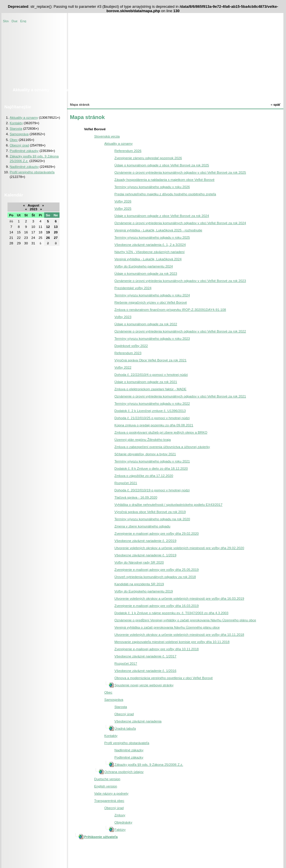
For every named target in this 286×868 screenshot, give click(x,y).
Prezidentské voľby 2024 (133, 288)
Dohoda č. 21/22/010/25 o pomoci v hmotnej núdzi (152, 418)
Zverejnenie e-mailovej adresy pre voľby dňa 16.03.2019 (157, 606)
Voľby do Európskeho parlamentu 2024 (144, 266)
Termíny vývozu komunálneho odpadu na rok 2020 (152, 519)
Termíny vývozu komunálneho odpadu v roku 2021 (152, 461)
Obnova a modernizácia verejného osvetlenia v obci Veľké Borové (164, 678)
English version (23, 21)
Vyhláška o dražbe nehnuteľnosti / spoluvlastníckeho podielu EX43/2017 (168, 504)
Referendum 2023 (128, 353)
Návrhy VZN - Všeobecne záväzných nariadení (149, 252)
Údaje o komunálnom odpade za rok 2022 (146, 324)
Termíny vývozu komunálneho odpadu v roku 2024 (152, 295)
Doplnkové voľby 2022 (131, 346)
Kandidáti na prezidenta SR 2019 (139, 584)
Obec (14, 140)
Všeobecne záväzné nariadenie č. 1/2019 (145, 555)
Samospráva (19, 134)
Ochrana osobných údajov (124, 772)
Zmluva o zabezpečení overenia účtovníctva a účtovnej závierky (162, 447)
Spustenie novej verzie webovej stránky (144, 685)
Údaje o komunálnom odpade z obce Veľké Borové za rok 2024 (162, 216)
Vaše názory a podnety (111, 793)
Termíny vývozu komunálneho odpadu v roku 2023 (152, 338)
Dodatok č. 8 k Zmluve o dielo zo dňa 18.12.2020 (151, 468)
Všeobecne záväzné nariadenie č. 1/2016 (145, 671)
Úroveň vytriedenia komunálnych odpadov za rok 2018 (155, 577)
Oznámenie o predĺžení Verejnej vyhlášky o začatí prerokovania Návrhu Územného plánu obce (185, 620)
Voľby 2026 (123, 201)
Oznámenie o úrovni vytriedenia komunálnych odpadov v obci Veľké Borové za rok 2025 (180, 172)
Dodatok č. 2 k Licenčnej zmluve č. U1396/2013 (150, 411)
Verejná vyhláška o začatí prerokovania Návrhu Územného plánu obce (167, 627)
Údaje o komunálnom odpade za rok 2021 (146, 382)
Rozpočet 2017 (126, 663)
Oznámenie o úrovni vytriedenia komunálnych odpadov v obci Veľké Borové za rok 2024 (180, 223)
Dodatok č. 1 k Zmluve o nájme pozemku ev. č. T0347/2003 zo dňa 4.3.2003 (171, 613)
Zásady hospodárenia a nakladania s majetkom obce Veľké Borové (164, 180)
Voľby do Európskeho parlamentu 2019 (144, 591)
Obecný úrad (19, 145)
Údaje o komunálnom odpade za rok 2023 (146, 273)
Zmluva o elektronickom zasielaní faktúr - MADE (150, 389)
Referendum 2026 (128, 151)
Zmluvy (120, 815)
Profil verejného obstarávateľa (32, 172)
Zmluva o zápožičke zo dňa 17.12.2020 (144, 476)
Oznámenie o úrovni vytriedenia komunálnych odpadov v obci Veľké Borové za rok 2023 (180, 281)
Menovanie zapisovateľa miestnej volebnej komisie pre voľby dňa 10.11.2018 (172, 642)
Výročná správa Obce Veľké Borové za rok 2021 (151, 360)
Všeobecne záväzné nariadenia (138, 721)
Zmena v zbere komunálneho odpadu (142, 526)
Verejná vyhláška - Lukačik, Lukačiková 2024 (148, 259)
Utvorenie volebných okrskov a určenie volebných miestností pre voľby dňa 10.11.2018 (179, 634)
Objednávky (123, 822)
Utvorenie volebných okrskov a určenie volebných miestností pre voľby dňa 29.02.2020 (179, 548)
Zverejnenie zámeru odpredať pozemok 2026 (148, 158)
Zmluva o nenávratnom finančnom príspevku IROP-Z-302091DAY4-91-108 (170, 310)
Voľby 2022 (123, 367)
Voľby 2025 (123, 208)
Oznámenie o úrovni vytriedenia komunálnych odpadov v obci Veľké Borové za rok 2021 (180, 396)
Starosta (16, 128)
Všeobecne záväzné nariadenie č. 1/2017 (145, 656)
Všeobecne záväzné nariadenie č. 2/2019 (145, 541)
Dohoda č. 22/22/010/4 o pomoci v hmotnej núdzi (151, 374)
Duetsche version (14, 21)
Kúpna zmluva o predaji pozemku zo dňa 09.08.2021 (154, 425)
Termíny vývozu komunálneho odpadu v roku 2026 (152, 187)
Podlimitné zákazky (24, 151)
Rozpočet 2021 (126, 483)
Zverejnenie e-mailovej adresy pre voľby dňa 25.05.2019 (157, 569)
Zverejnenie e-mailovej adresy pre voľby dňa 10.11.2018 (157, 649)
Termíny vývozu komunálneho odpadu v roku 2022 (152, 403)
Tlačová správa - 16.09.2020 (136, 497)
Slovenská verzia (6, 21)
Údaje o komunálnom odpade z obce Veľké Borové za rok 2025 (162, 165)
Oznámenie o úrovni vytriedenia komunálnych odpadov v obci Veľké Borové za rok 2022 (180, 331)
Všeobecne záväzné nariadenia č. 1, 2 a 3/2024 (150, 245)
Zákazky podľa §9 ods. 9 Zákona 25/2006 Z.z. (149, 764)
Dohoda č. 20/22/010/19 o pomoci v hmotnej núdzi (152, 490)
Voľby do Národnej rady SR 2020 (139, 562)
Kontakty (16, 123)
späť (276, 105)
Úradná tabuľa (125, 728)
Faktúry (120, 829)
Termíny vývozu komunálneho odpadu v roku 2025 (152, 237)
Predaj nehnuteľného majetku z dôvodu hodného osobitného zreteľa (165, 194)
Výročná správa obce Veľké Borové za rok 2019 (150, 512)
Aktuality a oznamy (24, 117)
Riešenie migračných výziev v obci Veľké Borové (151, 302)
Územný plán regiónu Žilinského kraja (143, 439)
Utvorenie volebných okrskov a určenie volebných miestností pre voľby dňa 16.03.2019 (179, 598)
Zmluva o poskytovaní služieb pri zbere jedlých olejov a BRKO (161, 432)
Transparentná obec (109, 801)
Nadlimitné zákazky (24, 167)
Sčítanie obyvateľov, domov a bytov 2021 (145, 454)
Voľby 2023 (123, 317)
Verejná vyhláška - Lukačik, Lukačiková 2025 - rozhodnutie (158, 230)
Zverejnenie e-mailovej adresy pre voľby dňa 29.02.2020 (157, 533)
